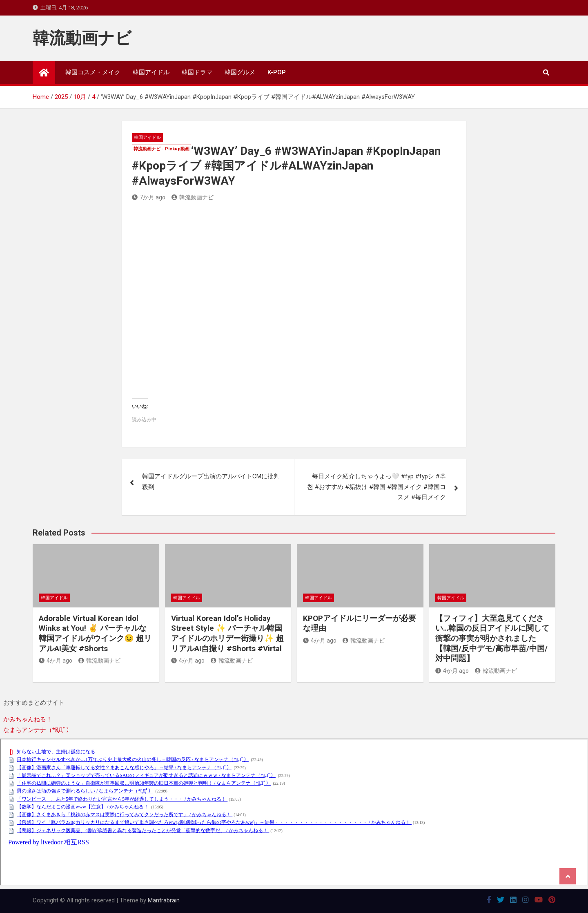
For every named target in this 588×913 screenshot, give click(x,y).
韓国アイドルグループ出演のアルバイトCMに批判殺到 (211, 482)
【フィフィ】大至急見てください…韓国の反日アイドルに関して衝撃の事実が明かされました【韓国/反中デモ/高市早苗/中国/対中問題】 (492, 638)
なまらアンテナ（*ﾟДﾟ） (38, 730)
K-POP (277, 72)
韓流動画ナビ (82, 38)
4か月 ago (56, 661)
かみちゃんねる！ (28, 719)
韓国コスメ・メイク (93, 72)
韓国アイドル (151, 72)
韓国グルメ (240, 72)
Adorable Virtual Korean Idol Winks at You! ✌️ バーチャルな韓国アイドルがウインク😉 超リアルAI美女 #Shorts (95, 633)
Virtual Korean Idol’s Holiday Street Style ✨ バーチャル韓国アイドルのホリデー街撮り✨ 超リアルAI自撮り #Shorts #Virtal (227, 633)
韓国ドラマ (197, 72)
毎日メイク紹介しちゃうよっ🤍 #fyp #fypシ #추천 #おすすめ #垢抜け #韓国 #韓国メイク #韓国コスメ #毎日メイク (376, 487)
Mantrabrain (164, 900)
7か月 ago (149, 197)
